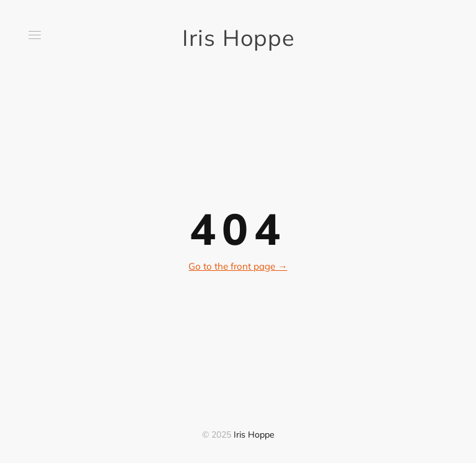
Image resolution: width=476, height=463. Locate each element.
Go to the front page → (238, 266)
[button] (35, 35)
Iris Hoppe (238, 38)
